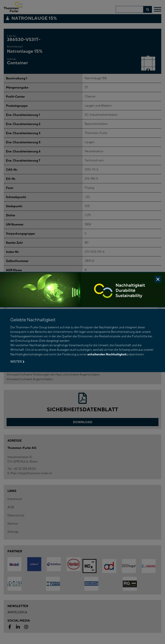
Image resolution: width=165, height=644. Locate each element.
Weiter (17, 362)
